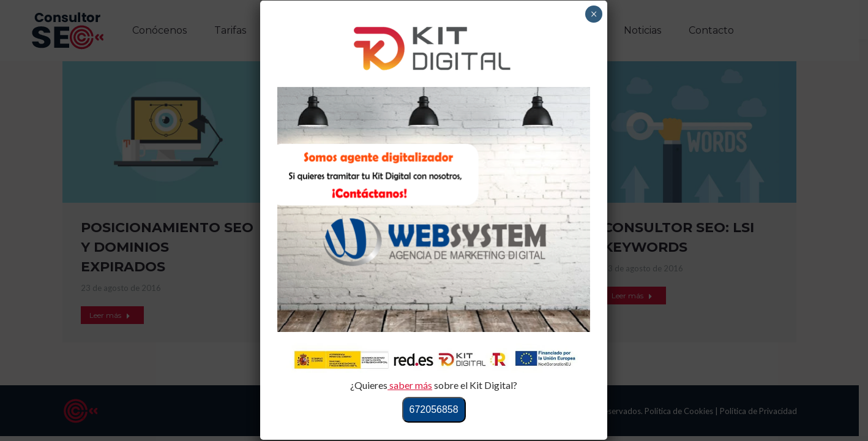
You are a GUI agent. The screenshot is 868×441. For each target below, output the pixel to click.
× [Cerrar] (594, 14)
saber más (410, 385)
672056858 (434, 409)
